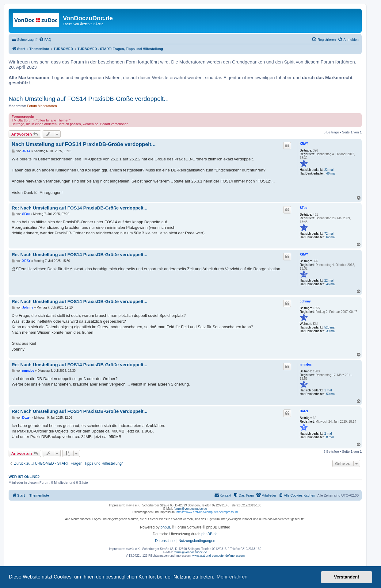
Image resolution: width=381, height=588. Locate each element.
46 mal (331, 173)
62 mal (331, 237)
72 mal (329, 234)
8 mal (330, 437)
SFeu (303, 208)
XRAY (304, 144)
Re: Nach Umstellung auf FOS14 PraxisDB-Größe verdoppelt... (80, 208)
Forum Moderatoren (42, 106)
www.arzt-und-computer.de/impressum (218, 556)
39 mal (331, 331)
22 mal (329, 170)
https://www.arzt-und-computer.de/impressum (207, 512)
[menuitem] (45, 40)
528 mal (330, 327)
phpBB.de (210, 534)
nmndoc (306, 365)
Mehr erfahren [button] (232, 577)
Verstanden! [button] (347, 577)
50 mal (331, 394)
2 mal (328, 434)
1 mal (328, 390)
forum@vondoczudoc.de (190, 509)
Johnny (305, 301)
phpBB (166, 527)
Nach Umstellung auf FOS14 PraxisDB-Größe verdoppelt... (89, 99)
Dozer (304, 411)
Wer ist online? (24, 477)
